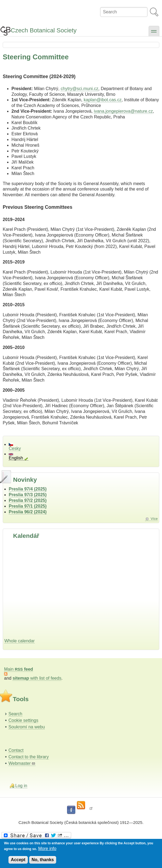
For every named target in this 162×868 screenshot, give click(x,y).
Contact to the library (29, 757)
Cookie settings (23, 720)
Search (15, 714)
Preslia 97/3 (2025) (28, 495)
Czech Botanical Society (43, 30)
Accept (18, 860)
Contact (16, 750)
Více (154, 519)
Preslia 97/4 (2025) (28, 489)
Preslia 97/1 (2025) (28, 506)
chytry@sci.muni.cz (79, 89)
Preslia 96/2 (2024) (28, 512)
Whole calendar (19, 641)
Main (19, 669)
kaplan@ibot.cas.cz (103, 100)
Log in (21, 786)
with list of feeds (37, 678)
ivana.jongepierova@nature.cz (123, 111)
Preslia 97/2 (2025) (28, 500)
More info (47, 849)
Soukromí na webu (27, 727)
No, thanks (43, 860)
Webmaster (22, 763)
